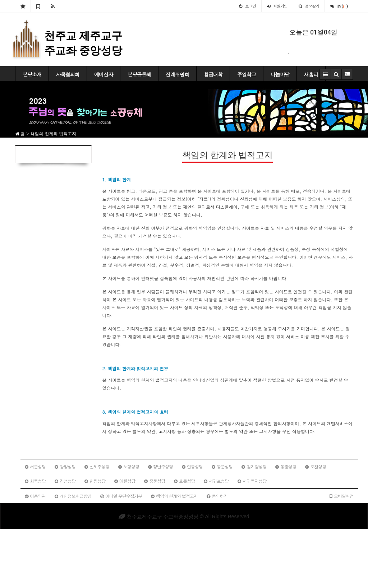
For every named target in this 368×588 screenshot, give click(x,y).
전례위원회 (177, 74)
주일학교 (247, 74)
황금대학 (213, 74)
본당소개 (32, 74)
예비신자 (103, 74)
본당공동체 (139, 74)
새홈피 (311, 74)
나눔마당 (280, 74)
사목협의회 (68, 74)
